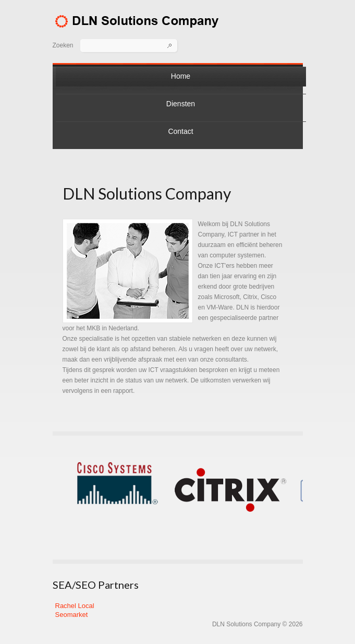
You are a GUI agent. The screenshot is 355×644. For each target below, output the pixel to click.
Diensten (181, 104)
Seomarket (72, 615)
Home (181, 76)
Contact (180, 131)
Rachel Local (75, 606)
